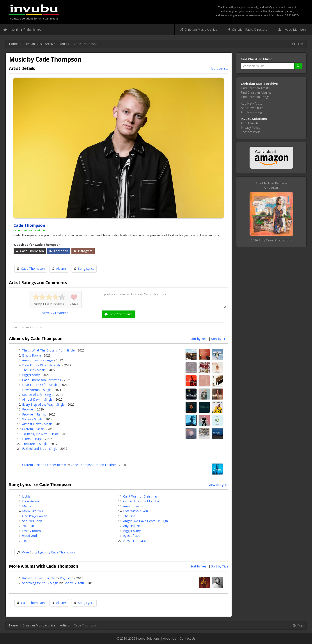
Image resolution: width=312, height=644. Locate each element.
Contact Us (188, 638)
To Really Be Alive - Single (40, 434)
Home (13, 44)
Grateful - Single (33, 429)
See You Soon (32, 521)
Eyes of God (132, 536)
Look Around (31, 501)
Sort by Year (199, 339)
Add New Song (251, 112)
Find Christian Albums (256, 92)
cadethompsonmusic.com (30, 230)
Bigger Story (31, 375)
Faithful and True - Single (40, 449)
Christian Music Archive (199, 29)
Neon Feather (106, 465)
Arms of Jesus (133, 506)
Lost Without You (136, 511)
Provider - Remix (34, 414)
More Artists (220, 69)
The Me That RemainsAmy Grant (271, 185)
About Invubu (250, 123)
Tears (26, 541)
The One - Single (34, 370)
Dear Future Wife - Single (40, 385)
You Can (28, 526)
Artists (65, 44)
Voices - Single (32, 419)
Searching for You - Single (40, 583)
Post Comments (119, 314)
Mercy (27, 506)
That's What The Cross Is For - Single (48, 350)
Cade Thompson (30, 251)
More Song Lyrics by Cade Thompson (48, 552)
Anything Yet (132, 526)
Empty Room (31, 355)
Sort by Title (220, 339)
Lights (26, 496)
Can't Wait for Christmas (140, 496)
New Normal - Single (37, 390)
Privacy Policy (250, 128)
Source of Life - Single (38, 395)
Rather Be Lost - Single (38, 578)
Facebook (59, 251)
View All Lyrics (218, 485)
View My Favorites (55, 313)
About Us (170, 638)
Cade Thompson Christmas (42, 380)
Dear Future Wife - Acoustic (42, 365)
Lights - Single (32, 439)
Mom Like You (32, 511)
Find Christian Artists (255, 88)
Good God (29, 536)
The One (129, 516)
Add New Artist (251, 103)
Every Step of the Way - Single (43, 404)
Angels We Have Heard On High (145, 521)
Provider (28, 409)
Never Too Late (134, 541)
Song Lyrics (86, 268)
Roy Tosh (67, 578)
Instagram (83, 251)
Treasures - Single (35, 444)
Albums (61, 268)
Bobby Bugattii (74, 583)
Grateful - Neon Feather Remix (44, 465)
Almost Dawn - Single (37, 399)
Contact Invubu (252, 132)
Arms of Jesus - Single (38, 360)
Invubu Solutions (22, 30)
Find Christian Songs (255, 97)
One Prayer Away (34, 516)
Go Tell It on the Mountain (142, 501)
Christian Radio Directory (248, 29)
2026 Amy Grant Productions (271, 240)
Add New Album (252, 108)
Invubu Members (292, 29)
